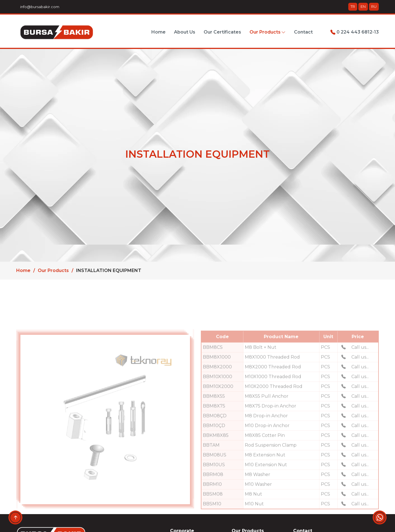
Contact (303, 32)
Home (158, 32)
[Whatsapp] (380, 517)
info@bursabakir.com (39, 7)
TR (353, 6)
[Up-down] (15, 517)
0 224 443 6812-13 (355, 32)
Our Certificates (222, 32)
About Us (185, 32)
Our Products (53, 270)
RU (374, 6)
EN (363, 6)
